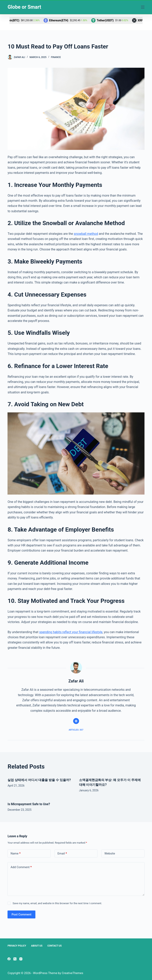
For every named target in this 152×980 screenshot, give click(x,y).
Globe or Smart (24, 7)
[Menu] (143, 7)
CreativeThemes (73, 973)
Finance (56, 57)
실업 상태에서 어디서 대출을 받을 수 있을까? (39, 780)
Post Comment (21, 914)
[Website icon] (76, 721)
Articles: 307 (76, 730)
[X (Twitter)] (15, 959)
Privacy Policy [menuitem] (17, 946)
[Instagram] (21, 959)
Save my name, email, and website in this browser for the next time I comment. (57, 903)
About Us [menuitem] (37, 946)
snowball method (86, 234)
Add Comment (21, 867)
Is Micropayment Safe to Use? (29, 804)
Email (62, 854)
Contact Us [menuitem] (55, 946)
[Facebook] (9, 959)
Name (16, 854)
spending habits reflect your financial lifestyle (71, 632)
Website (110, 853)
